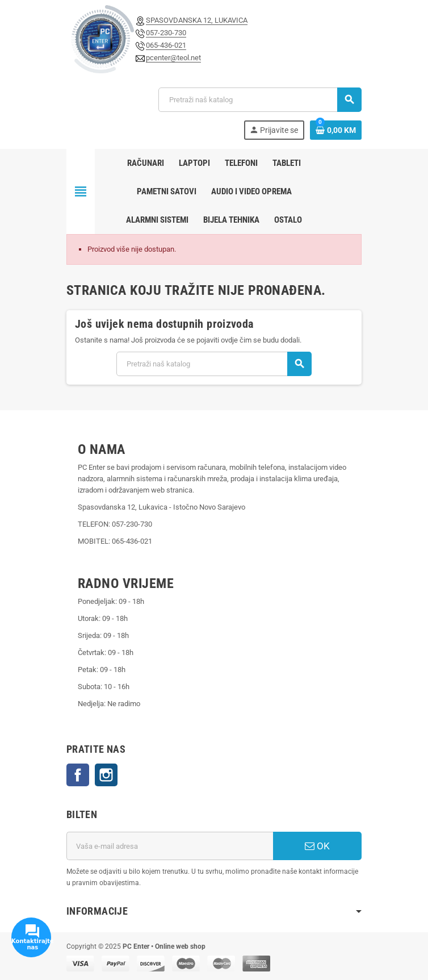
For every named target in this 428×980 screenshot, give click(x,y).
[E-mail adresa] (170, 846)
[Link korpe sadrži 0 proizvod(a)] (336, 130)
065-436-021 (166, 45)
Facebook (78, 775)
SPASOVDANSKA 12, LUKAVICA (197, 20)
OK (317, 846)
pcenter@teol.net (173, 58)
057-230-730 (166, 33)
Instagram (106, 775)
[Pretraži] (260, 100)
